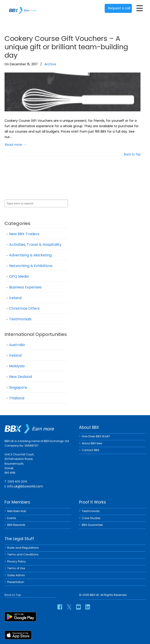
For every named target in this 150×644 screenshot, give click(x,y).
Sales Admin (16, 575)
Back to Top (132, 155)
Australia (17, 345)
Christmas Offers (24, 308)
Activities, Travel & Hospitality (35, 245)
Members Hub (17, 511)
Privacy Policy (17, 561)
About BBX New (92, 443)
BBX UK (23, 8)
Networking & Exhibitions (31, 266)
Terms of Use (16, 568)
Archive (50, 64)
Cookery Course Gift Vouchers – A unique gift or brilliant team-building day (66, 47)
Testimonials (20, 319)
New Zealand (21, 377)
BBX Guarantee (92, 525)
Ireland (15, 298)
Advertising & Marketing (30, 255)
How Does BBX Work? (96, 436)
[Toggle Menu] (140, 8)
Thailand (17, 398)
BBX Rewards (16, 525)
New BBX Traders (24, 234)
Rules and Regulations (23, 548)
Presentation (16, 582)
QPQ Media (19, 276)
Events (12, 518)
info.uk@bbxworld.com (25, 486)
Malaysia (17, 366)
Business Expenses (25, 287)
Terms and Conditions (23, 554)
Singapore (18, 388)
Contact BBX (91, 450)
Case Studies (91, 518)
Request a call (119, 8)
